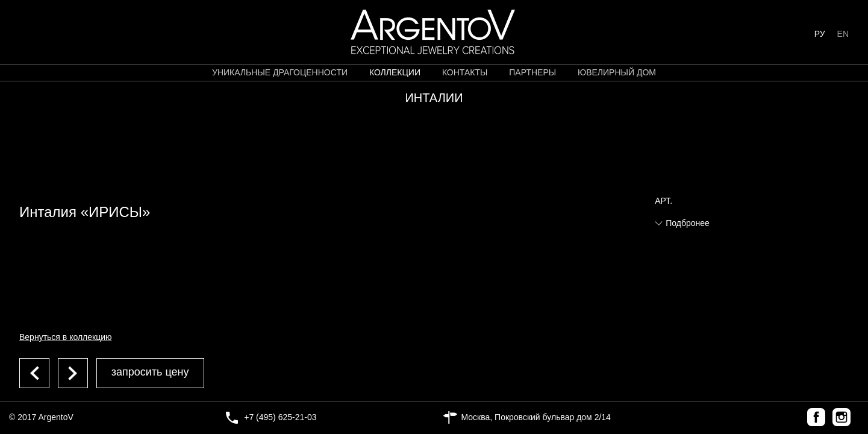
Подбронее (688, 223)
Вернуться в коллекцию (66, 337)
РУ (820, 34)
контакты (465, 72)
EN (843, 34)
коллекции (395, 72)
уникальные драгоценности (280, 72)
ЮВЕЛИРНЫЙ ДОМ (617, 72)
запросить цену (150, 372)
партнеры (532, 72)
